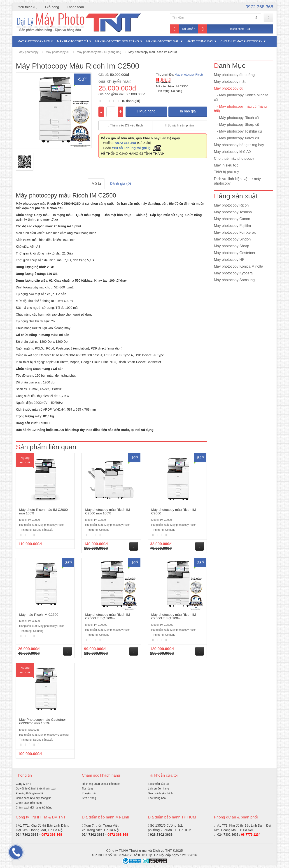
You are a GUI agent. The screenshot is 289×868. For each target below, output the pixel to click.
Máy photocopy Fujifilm (233, 226)
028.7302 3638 (161, 834)
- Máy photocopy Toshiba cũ (238, 131)
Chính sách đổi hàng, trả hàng (34, 808)
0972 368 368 (258, 7)
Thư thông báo (157, 798)
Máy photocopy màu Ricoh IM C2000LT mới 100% (107, 616)
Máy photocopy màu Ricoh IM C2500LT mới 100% (174, 616)
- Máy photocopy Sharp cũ (237, 125)
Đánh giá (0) (121, 184)
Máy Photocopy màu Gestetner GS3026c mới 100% (43, 721)
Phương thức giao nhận (30, 793)
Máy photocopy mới (34, 41)
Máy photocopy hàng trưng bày (239, 145)
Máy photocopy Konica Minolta (239, 266)
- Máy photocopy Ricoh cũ (236, 118)
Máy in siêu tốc (226, 165)
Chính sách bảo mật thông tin (34, 798)
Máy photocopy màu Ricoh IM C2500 (153, 52)
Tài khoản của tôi (158, 784)
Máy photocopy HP (229, 260)
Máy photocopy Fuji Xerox (235, 232)
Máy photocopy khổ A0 (232, 152)
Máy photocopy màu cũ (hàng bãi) (99, 52)
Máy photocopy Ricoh (189, 75)
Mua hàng (146, 111)
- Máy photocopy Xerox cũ (237, 138)
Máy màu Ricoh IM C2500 (39, 615)
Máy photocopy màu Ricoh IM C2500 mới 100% (107, 511)
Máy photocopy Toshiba (233, 212)
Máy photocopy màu (163, 41)
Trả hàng (87, 789)
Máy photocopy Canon (232, 219)
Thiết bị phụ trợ (226, 172)
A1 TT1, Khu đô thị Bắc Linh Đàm (43, 825)
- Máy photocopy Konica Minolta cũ (241, 97)
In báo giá (188, 111)
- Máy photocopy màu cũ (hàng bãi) (240, 109)
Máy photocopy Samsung (234, 280)
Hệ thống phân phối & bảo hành (101, 784)
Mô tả (96, 184)
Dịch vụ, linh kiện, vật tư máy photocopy (238, 181)
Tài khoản (183, 29)
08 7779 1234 (251, 835)
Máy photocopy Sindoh (232, 239)
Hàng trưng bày (200, 41)
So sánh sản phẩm (180, 125)
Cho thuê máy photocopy (241, 41)
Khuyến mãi (89, 793)
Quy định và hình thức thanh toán (36, 789)
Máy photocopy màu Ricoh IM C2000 (174, 511)
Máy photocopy (28, 52)
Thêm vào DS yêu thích (126, 125)
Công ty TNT (23, 784)
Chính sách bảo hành (29, 803)
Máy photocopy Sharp (232, 246)
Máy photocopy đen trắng (117, 41)
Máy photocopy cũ (73, 41)
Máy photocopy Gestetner (235, 253)
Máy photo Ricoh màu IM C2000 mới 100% (43, 511)
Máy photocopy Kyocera (233, 273)
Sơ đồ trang (89, 798)
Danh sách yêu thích (160, 793)
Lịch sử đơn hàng (158, 789)
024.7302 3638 (93, 834)
